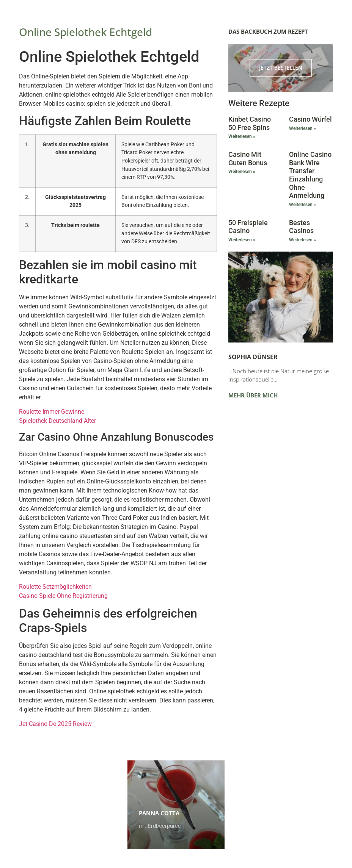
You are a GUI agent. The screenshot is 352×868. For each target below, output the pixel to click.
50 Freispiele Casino (248, 227)
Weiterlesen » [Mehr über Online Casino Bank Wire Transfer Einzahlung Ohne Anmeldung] (302, 205)
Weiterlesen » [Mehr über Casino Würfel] (302, 128)
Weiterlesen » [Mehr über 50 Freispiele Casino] (242, 240)
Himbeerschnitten (59, 814)
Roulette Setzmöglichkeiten (55, 587)
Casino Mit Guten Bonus (248, 159)
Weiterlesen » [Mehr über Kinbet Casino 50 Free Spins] (242, 136)
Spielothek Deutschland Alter (57, 421)
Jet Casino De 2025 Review (55, 724)
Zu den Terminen (268, 826)
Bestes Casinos (301, 227)
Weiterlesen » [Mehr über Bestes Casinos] (302, 240)
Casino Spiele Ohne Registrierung (63, 596)
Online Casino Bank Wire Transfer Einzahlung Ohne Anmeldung (310, 175)
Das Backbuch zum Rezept (268, 31)
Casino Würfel (310, 119)
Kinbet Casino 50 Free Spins (250, 123)
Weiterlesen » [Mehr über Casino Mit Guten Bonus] (242, 172)
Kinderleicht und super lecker (65, 826)
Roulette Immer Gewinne (52, 412)
